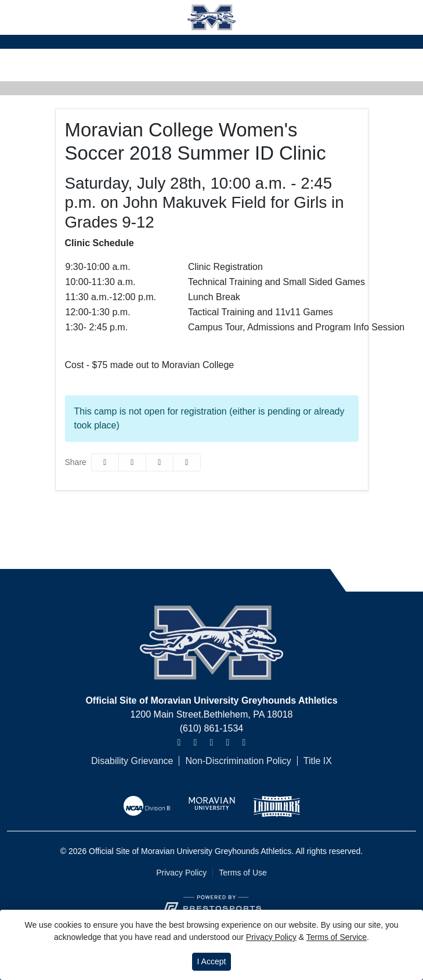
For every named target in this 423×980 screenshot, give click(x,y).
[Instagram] (179, 743)
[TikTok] (244, 743)
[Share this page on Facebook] (105, 462)
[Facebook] (211, 743)
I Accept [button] (212, 961)
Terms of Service (337, 937)
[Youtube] (227, 743)
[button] (187, 462)
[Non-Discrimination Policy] (232, 761)
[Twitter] (195, 743)
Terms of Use (243, 873)
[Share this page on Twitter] (132, 462)
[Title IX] (312, 761)
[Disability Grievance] (132, 761)
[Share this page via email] (160, 462)
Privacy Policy (181, 873)
